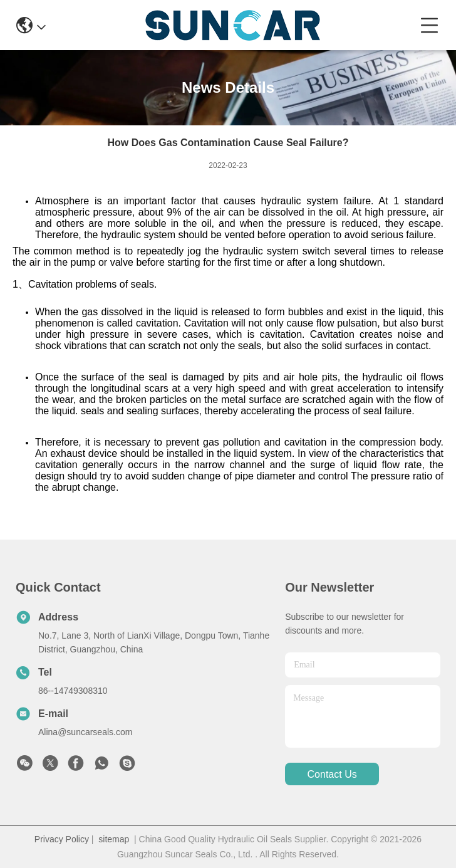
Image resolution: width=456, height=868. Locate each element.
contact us (332, 774)
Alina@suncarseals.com (85, 732)
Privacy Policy (62, 839)
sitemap (114, 839)
